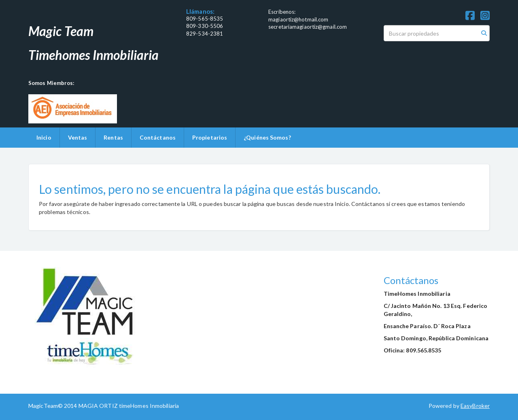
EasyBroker (475, 406)
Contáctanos (158, 137)
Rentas (113, 137)
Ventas (78, 137)
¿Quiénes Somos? (267, 137)
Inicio (44, 137)
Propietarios (210, 137)
